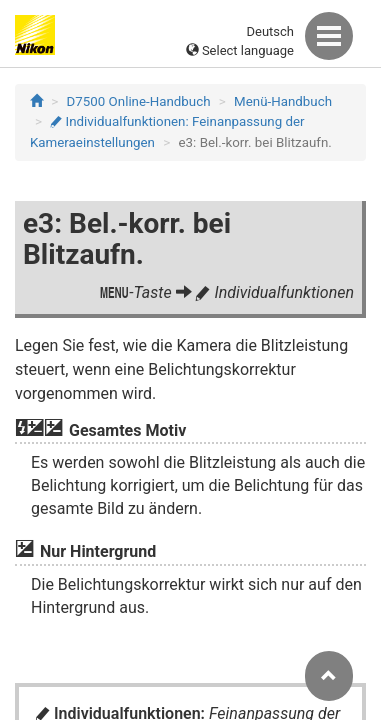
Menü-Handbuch (283, 101)
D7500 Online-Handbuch (139, 101)
